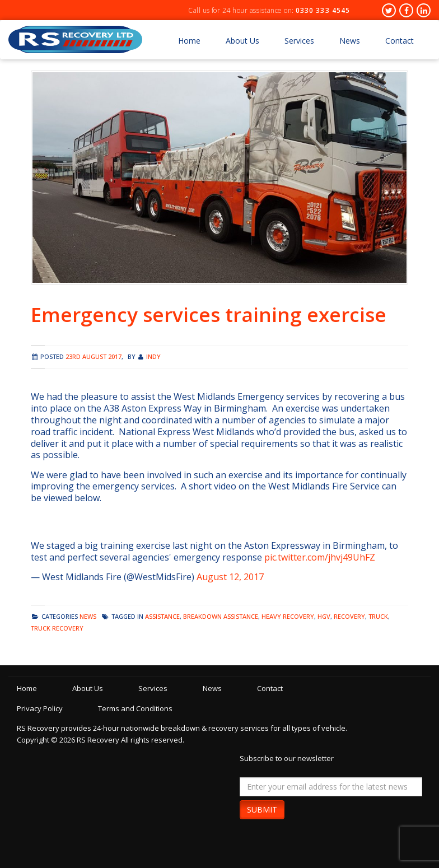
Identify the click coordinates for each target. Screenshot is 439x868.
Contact (400, 41)
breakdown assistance (221, 616)
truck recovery (57, 628)
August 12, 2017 (230, 577)
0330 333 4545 (323, 10)
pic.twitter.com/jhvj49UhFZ (320, 557)
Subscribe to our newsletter (287, 758)
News (350, 41)
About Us (242, 41)
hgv (324, 616)
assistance (162, 616)
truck (378, 616)
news (88, 616)
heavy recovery (288, 616)
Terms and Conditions (135, 708)
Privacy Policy (40, 708)
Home (189, 41)
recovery (349, 616)
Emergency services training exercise (209, 314)
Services (299, 41)
